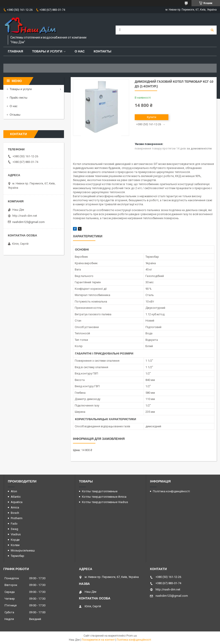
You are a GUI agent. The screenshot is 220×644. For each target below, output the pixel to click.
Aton (14, 491)
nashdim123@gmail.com (29, 222)
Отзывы (15, 115)
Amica (15, 507)
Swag (14, 529)
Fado (14, 524)
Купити (152, 117)
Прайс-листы (19, 98)
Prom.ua (132, 636)
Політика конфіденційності (171, 491)
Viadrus (16, 534)
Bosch (15, 513)
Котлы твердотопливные (100, 491)
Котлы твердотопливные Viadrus (105, 502)
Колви (15, 545)
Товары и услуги (47, 51)
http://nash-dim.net (25, 216)
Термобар (18, 556)
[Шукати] (212, 30)
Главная (15, 51)
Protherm (17, 518)
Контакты (102, 51)
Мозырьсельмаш (23, 550)
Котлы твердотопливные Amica (104, 497)
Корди (15, 540)
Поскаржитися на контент (98, 640)
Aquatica (17, 502)
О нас (80, 51)
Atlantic (16, 497)
